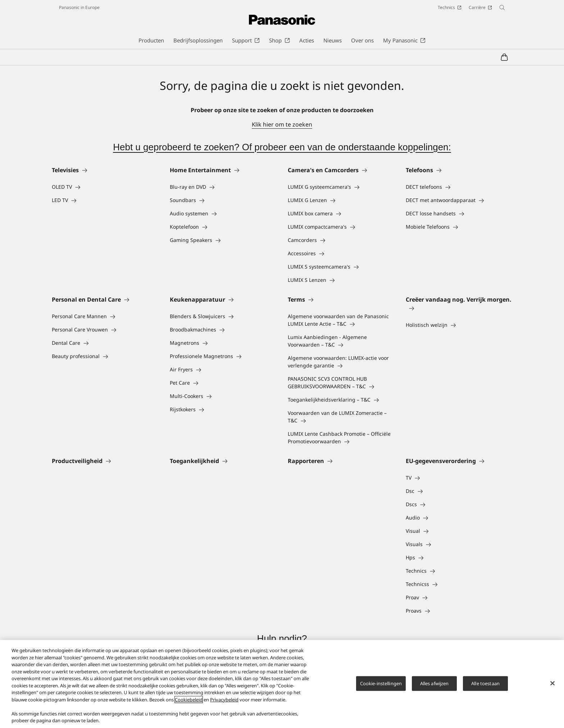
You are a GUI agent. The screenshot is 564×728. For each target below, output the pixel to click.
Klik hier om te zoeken (282, 124)
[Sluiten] (552, 683)
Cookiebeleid (189, 700)
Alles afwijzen (435, 683)
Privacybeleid (224, 700)
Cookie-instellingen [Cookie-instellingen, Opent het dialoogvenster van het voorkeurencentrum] (381, 683)
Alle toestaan (485, 683)
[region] (282, 684)
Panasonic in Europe (79, 7)
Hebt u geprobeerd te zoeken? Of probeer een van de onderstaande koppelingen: (282, 147)
